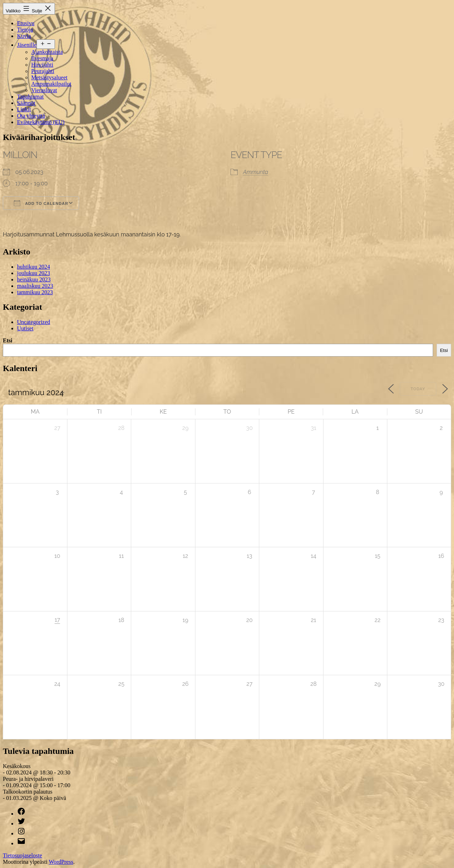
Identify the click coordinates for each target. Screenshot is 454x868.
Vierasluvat (44, 90)
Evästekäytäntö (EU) (41, 122)
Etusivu (26, 23)
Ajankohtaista (47, 52)
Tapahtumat (30, 97)
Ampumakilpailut (51, 84)
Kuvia (24, 36)
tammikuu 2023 (35, 292)
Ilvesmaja (42, 58)
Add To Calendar (41, 203)
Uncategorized (34, 322)
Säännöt (26, 103)
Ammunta (256, 172)
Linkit (24, 109)
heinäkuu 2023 (34, 279)
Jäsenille (27, 45)
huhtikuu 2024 (34, 267)
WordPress (61, 862)
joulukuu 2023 (34, 273)
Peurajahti (43, 71)
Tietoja (25, 30)
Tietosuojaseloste (23, 855)
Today (418, 389)
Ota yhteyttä (31, 116)
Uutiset (25, 328)
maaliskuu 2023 (35, 286)
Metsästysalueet (49, 77)
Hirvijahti (42, 65)
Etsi (8, 340)
